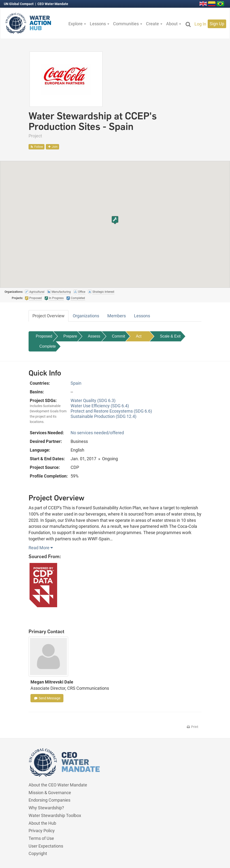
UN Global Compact (19, 4)
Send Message (47, 698)
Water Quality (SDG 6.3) (93, 400)
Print (192, 727)
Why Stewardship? (46, 808)
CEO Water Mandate (53, 4)
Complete (48, 346)
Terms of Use (41, 838)
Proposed (44, 336)
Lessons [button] (100, 24)
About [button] (174, 24)
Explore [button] (77, 24)
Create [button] (154, 24)
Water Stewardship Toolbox (55, 815)
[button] (115, 220)
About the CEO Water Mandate (58, 785)
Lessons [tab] (142, 316)
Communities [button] (128, 24)
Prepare (70, 336)
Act (139, 336)
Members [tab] (117, 316)
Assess (94, 336)
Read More (41, 548)
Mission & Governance (50, 793)
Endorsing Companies (49, 800)
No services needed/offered (97, 433)
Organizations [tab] (86, 316)
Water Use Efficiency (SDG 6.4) (100, 406)
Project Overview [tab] (48, 316)
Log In (200, 24)
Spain (76, 383)
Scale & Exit (170, 336)
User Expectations (46, 846)
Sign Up (217, 24)
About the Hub (42, 823)
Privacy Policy (42, 831)
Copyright (38, 853)
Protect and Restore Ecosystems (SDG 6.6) (111, 411)
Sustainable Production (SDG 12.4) (103, 416)
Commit (118, 336)
